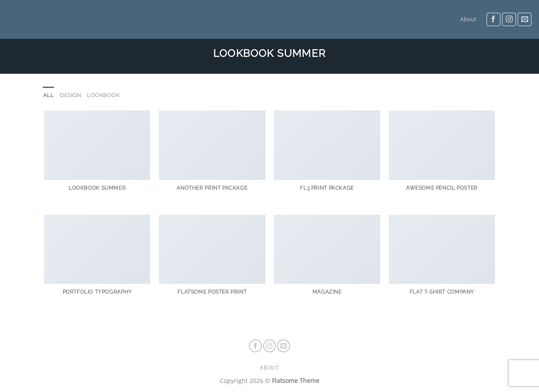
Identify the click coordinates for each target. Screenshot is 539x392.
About (468, 19)
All (49, 95)
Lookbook (103, 95)
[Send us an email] (525, 20)
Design (71, 95)
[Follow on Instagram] (509, 20)
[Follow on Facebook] (493, 20)
